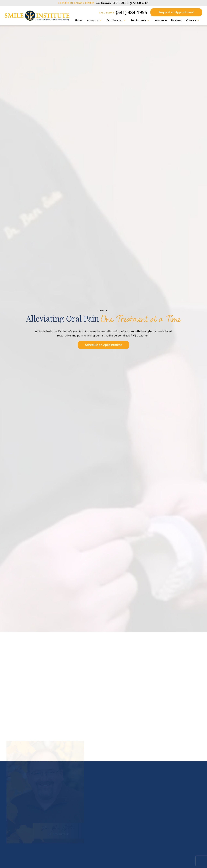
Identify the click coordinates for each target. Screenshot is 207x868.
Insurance (161, 20)
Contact (193, 20)
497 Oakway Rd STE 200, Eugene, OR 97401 (104, 3)
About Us (95, 20)
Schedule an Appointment (104, 345)
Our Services (117, 20)
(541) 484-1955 (123, 12)
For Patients (140, 20)
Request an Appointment (176, 12)
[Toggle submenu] (100, 20)
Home (79, 20)
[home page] (37, 16)
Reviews (176, 20)
